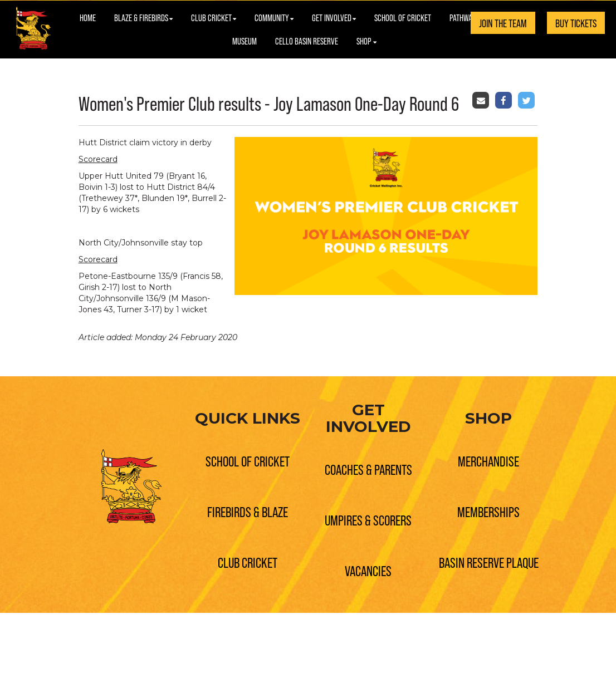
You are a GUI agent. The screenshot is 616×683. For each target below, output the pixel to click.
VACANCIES (368, 570)
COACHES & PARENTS (368, 469)
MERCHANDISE (488, 461)
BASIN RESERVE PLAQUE (489, 562)
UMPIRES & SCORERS (368, 520)
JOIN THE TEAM (503, 23)
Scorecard (98, 159)
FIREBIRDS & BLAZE (248, 511)
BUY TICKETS (576, 23)
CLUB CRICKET (248, 562)
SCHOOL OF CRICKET (248, 461)
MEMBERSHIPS (488, 511)
